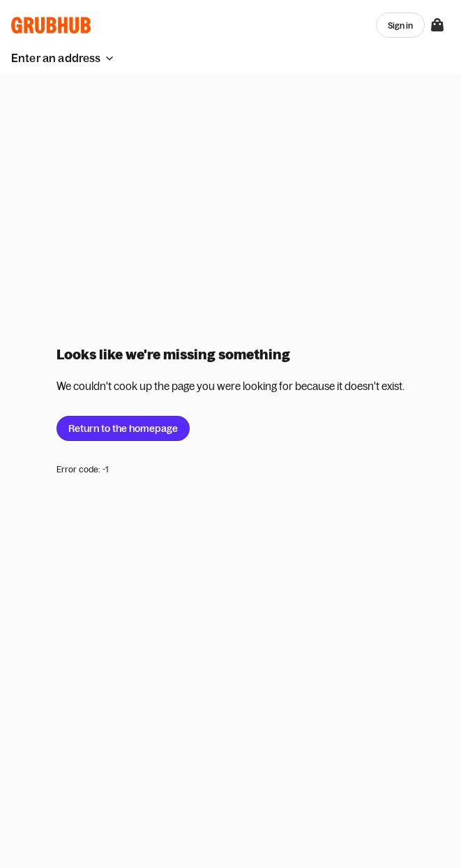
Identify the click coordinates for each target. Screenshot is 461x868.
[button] (62, 58)
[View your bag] (437, 25)
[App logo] (51, 25)
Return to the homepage (123, 428)
